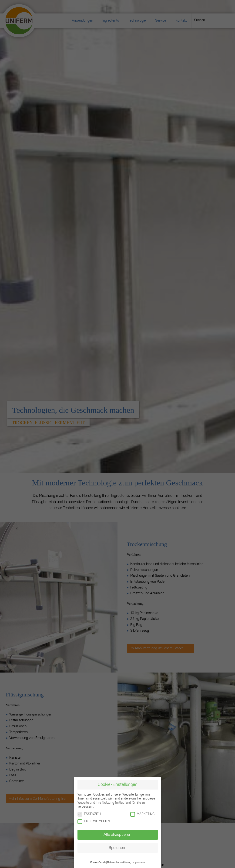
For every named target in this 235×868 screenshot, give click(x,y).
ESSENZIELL (90, 814)
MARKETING (142, 814)
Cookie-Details (98, 862)
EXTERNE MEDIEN (94, 821)
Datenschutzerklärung (119, 862)
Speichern (118, 848)
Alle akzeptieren (117, 834)
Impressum (139, 862)
